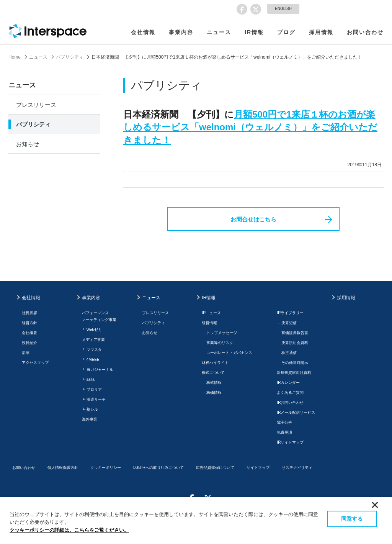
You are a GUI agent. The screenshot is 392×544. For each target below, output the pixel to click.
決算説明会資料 (295, 343)
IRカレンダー (288, 383)
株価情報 (214, 392)
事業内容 (181, 32)
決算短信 (289, 323)
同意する (352, 519)
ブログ (286, 32)
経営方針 (29, 323)
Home (15, 57)
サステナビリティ (297, 468)
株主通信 (289, 353)
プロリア (94, 389)
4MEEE (93, 360)
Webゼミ (94, 330)
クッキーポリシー (106, 468)
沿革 (26, 353)
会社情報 (143, 32)
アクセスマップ (35, 363)
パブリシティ (70, 57)
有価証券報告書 (295, 333)
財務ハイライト (215, 363)
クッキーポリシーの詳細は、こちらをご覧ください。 (69, 530)
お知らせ (28, 144)
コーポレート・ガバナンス (229, 353)
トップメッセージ (222, 333)
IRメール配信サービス (296, 412)
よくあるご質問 (290, 392)
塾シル (92, 409)
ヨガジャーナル (100, 369)
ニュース (219, 32)
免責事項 (284, 432)
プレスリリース (36, 105)
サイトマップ (258, 468)
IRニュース (211, 313)
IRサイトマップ (290, 442)
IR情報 (254, 32)
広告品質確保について (215, 468)
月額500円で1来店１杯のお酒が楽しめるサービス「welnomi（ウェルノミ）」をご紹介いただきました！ (250, 127)
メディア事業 (93, 340)
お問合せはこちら (253, 219)
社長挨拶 (29, 313)
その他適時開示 (295, 363)
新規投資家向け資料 (294, 373)
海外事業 (90, 419)
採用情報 (321, 32)
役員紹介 (29, 343)
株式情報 (214, 383)
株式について (213, 373)
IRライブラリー (290, 313)
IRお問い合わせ (290, 402)
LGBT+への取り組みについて (158, 468)
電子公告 (284, 422)
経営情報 (209, 323)
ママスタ (94, 350)
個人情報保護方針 (63, 468)
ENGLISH (283, 9)
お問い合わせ (365, 32)
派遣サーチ (96, 399)
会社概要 (29, 333)
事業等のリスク (220, 343)
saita (91, 379)
